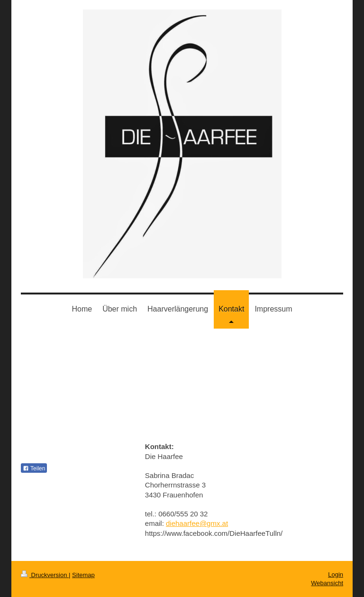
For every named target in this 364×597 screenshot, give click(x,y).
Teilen (34, 468)
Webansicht (327, 583)
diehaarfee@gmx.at (197, 523)
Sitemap (83, 575)
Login (336, 574)
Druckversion (45, 575)
